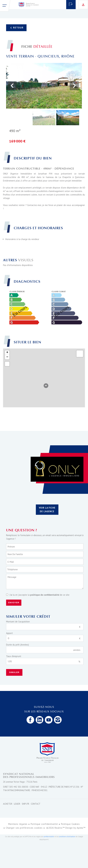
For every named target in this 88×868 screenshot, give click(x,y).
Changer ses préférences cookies (24, 828)
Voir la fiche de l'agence (47, 510)
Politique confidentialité (44, 824)
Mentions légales (18, 824)
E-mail (11, 562)
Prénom (11, 547)
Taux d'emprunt (14, 656)
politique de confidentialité (45, 595)
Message (12, 577)
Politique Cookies (70, 824)
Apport (9, 633)
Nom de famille (15, 554)
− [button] (7, 357)
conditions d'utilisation (67, 837)
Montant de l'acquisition (18, 622)
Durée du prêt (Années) (17, 645)
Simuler (14, 672)
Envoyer (14, 603)
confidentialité (49, 837)
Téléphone (12, 569)
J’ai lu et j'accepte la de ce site (40, 595)
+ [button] (7, 353)
